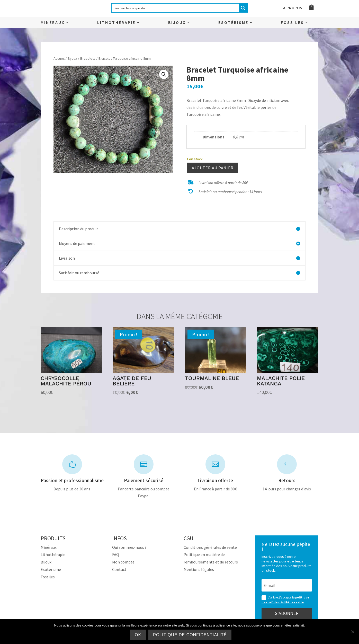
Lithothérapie (116, 23)
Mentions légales (199, 569)
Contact (119, 569)
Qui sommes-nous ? (129, 547)
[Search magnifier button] (243, 8)
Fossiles (292, 23)
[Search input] (175, 8)
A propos (293, 8)
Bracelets (88, 58)
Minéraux (53, 23)
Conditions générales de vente (210, 547)
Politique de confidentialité (190, 635)
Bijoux (177, 23)
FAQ (116, 554)
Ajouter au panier (213, 168)
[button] (164, 74)
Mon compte (123, 562)
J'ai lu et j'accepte (285, 600)
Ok (138, 635)
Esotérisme (233, 23)
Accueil (59, 58)
